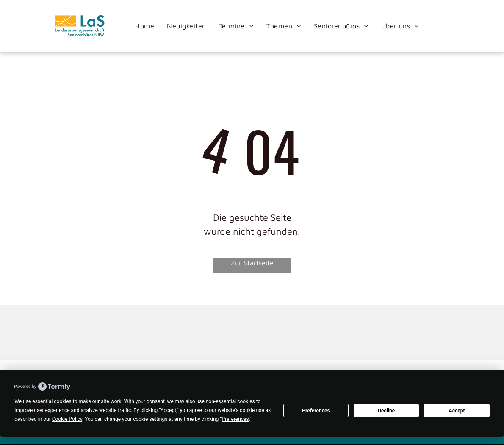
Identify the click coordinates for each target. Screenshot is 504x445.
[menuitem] (145, 26)
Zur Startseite (252, 263)
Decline (386, 411)
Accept (457, 411)
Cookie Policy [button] (67, 419)
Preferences (316, 411)
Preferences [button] (235, 419)
